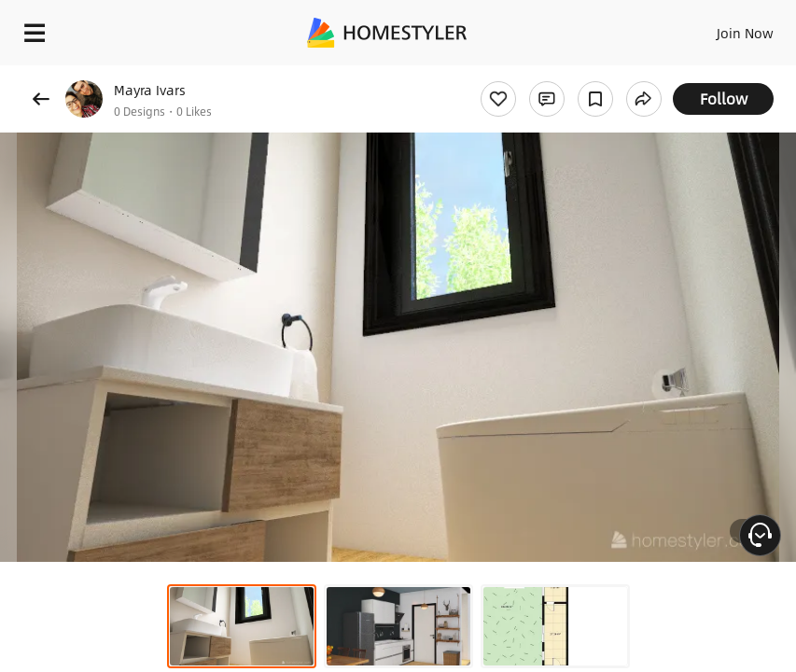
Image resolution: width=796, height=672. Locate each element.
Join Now (745, 33)
